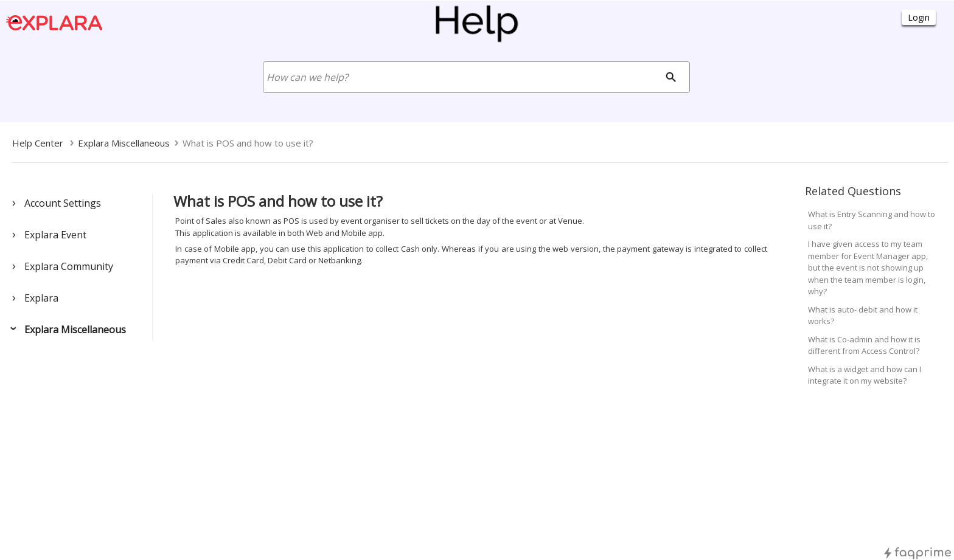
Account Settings (63, 203)
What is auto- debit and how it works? (863, 316)
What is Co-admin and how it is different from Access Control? (864, 345)
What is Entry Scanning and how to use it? (872, 220)
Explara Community (69, 266)
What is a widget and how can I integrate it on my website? (865, 375)
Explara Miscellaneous (75, 330)
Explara (41, 298)
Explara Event (55, 235)
